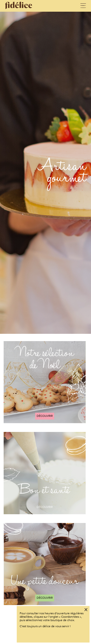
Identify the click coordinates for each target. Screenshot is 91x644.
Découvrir (45, 416)
